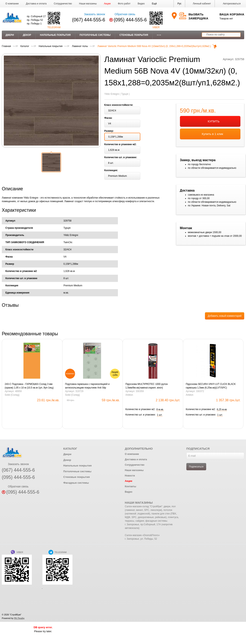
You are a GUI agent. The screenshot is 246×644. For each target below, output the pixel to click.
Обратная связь (122, 14)
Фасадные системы (76, 483)
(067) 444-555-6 (89, 20)
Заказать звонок (92, 14)
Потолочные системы (95, 35)
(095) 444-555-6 (130, 20)
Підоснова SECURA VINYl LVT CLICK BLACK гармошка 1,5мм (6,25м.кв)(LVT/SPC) (211, 386)
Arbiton (129, 395)
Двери (10, 35)
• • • (159, 35)
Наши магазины (88, 4)
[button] (154, 4)
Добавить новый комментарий (225, 316)
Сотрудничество (63, 4)
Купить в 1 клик (210, 134)
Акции (107, 4)
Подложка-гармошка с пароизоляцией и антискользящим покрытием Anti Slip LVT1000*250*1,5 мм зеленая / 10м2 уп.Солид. (91, 386)
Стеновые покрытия (134, 35)
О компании (12, 4)
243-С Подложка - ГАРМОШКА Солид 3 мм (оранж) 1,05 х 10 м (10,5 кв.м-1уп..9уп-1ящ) (29, 386)
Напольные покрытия (55, 35)
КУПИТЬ (210, 122)
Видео (141, 4)
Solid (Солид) (12, 395)
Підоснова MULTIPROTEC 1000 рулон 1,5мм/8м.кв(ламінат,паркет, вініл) (147, 386)
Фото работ (124, 4)
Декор (27, 35)
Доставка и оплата (36, 4)
